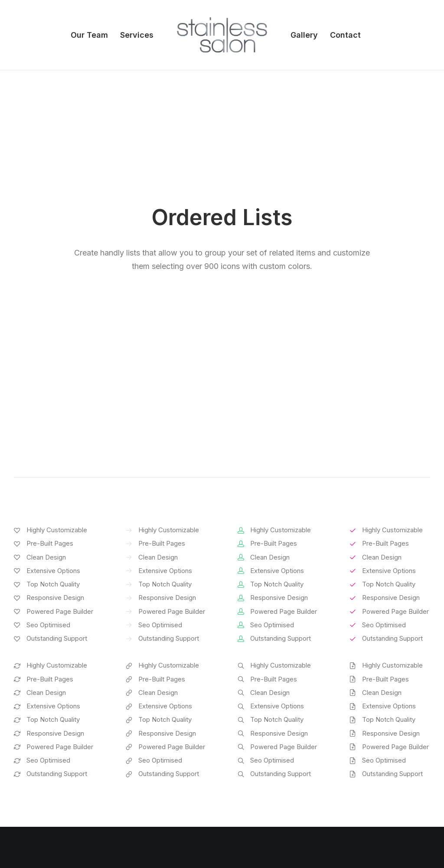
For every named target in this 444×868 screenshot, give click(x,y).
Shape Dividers (144, 804)
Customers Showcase (383, 768)
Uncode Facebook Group (387, 724)
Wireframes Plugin (149, 747)
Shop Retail (31, 747)
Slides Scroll (140, 792)
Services (137, 35)
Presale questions (269, 811)
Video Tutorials (264, 768)
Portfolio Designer (41, 770)
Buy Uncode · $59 (385, 622)
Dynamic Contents (149, 781)
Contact (345, 35)
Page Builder (141, 724)
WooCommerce (146, 735)
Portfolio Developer (43, 792)
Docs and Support (270, 724)
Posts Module (143, 758)
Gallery (304, 35)
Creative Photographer (48, 758)
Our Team (89, 35)
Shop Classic (33, 724)
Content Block (143, 770)
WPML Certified (146, 815)
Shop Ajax (29, 735)
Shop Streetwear (39, 781)
